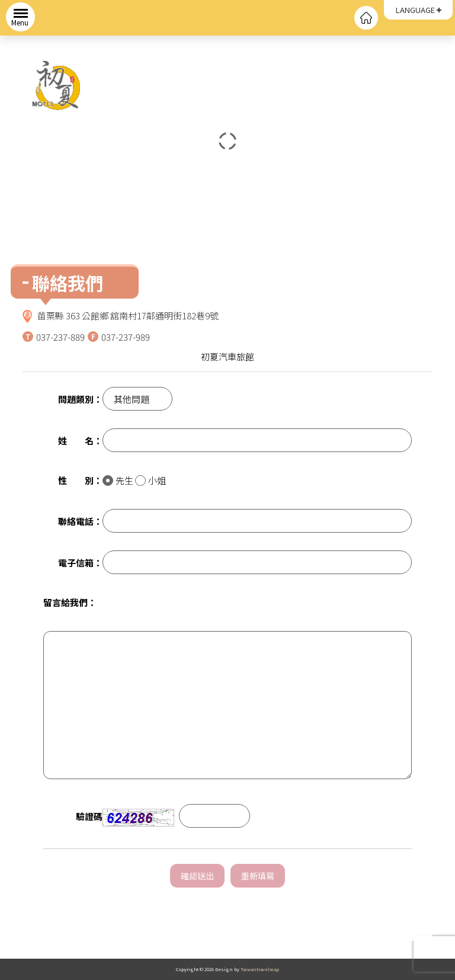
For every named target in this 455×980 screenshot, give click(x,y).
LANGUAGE (415, 10)
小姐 (150, 480)
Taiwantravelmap (260, 969)
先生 (118, 480)
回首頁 (366, 18)
